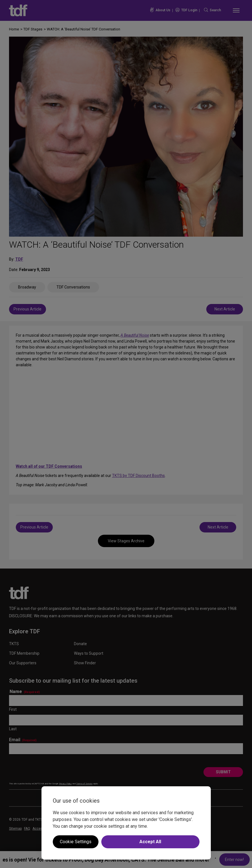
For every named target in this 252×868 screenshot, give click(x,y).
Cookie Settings (76, 842)
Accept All (150, 842)
